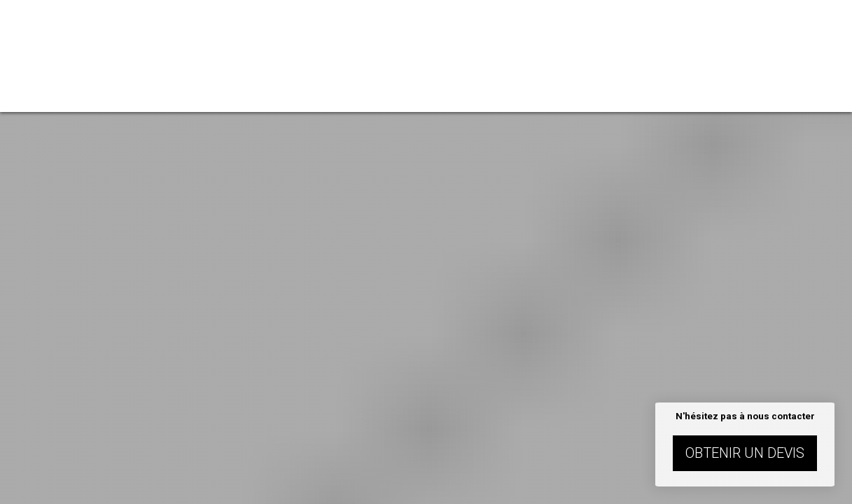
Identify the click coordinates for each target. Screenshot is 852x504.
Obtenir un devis (745, 453)
